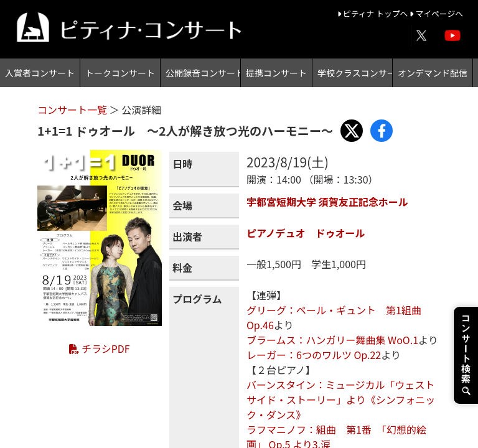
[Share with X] (352, 131)
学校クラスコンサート (355, 73)
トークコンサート (120, 73)
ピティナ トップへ (374, 13)
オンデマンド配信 (433, 73)
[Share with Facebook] (382, 131)
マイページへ (436, 13)
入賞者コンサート (40, 73)
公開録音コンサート (203, 73)
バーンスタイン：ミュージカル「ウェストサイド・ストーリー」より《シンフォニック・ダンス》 (341, 399)
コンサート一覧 (73, 110)
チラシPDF (99, 348)
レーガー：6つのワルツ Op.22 (314, 355)
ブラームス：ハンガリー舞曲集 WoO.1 (332, 340)
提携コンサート (276, 73)
